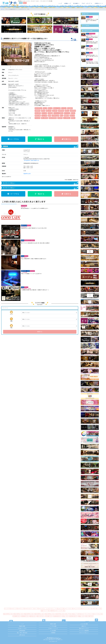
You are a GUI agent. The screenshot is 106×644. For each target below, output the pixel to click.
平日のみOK (37, 118)
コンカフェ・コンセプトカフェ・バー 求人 (49, 609)
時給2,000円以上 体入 (29, 614)
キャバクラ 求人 (8, 609)
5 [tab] (20, 67)
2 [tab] (13, 67)
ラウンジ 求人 (23, 609)
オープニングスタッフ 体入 (89, 614)
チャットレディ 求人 (61, 611)
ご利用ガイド (98, 3)
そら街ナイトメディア (53, 628)
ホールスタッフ (92, 34)
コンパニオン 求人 (70, 609)
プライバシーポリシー (84, 633)
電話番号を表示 (27, 174)
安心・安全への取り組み (22, 633)
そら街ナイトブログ (22, 628)
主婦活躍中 (60, 118)
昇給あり (73, 118)
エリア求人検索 (53, 626)
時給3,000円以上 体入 (39, 614)
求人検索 (75, 3)
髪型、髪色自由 (44, 118)
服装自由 (43, 111)
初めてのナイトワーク (84, 628)
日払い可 (45, 108)
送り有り (73, 113)
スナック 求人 (15, 609)
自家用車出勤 (73, 111)
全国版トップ (68, 3)
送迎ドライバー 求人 (45, 611)
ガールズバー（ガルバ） (30, 240)
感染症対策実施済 (53, 118)
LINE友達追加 (22, 631)
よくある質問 (53, 631)
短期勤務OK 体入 (25, 616)
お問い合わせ (22, 635)
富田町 (87, 53)
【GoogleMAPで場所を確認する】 (31, 160)
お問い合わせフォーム (52, 640)
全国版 (21, 3)
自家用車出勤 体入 (73, 616)
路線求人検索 (22, 626)
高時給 (49, 116)
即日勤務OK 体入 (16, 616)
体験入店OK (49, 111)
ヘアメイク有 (67, 113)
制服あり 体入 (81, 616)
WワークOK (44, 113)
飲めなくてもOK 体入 (77, 614)
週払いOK (50, 108)
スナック (26, 256)
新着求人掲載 (38, 116)
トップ (60, 3)
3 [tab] (15, 67)
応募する (66, 139)
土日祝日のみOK (55, 116)
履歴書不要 (66, 116)
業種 (11, 319)
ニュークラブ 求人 (79, 609)
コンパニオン (24, 206)
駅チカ (61, 116)
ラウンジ (29, 225)
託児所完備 (50, 113)
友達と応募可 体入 (89, 616)
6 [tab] (22, 67)
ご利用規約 (53, 633)
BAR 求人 (53, 611)
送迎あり (67, 111)
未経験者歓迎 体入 (57, 616)
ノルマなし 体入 (99, 614)
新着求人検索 (53, 624)
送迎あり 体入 (65, 616)
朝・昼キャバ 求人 (98, 609)
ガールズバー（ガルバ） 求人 (33, 609)
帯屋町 (87, 34)
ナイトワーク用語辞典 (84, 631)
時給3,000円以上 (38, 108)
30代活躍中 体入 (49, 616)
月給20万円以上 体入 (60, 614)
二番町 (87, 39)
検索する (40, 332)
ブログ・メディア (86, 3)
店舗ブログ (84, 626)
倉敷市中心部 (24, 225)
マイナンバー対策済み (58, 113)
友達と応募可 (38, 113)
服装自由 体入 (33, 616)
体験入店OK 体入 (40, 616)
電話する (40, 139)
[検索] (40, 308)
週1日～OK (72, 116)
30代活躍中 (55, 111)
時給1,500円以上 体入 (18, 614)
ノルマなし (64, 108)
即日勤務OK (70, 108)
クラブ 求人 (62, 609)
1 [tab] (11, 67)
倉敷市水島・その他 (25, 271)
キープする (13, 139)
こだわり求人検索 (84, 624)
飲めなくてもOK (57, 108)
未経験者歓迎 (61, 111)
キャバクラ (32, 271)
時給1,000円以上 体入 (8, 614)
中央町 (23, 240)
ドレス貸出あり (67, 118)
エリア (11, 313)
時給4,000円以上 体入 (50, 614)
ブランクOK (44, 116)
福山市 (87, 46)
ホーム (2, 9)
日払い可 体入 (68, 614)
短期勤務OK (37, 111)
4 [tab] (18, 67)
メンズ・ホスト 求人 (88, 609)
